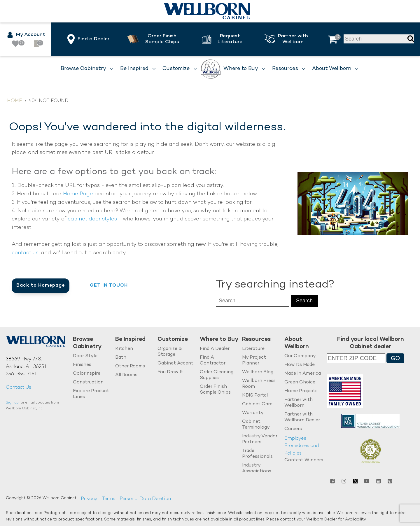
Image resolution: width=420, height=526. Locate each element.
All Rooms (126, 375)
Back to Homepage (41, 286)
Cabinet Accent (175, 363)
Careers (293, 429)
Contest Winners (304, 460)
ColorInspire (87, 374)
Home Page (78, 194)
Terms (108, 499)
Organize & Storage (170, 352)
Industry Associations (257, 468)
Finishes (82, 365)
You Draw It (170, 372)
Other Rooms (130, 366)
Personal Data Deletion (145, 499)
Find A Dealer (215, 349)
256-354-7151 (21, 374)
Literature (253, 349)
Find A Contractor (213, 361)
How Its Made (300, 365)
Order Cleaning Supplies (217, 375)
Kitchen (124, 349)
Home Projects (301, 391)
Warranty (253, 413)
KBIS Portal (255, 396)
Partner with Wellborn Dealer (302, 417)
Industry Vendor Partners (260, 439)
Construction (88, 382)
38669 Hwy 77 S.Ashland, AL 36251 (26, 363)
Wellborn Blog (258, 372)
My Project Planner (254, 361)
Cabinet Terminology (256, 425)
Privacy (89, 499)
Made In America (303, 374)
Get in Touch (109, 286)
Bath (121, 358)
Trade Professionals (257, 454)
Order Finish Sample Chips (215, 390)
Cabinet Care (257, 404)
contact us (25, 253)
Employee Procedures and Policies (302, 446)
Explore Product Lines (91, 394)
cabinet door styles (92, 219)
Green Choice (300, 382)
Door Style (85, 356)
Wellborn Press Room (259, 384)
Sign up (12, 403)
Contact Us (19, 388)
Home (15, 101)
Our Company (300, 356)
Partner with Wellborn (299, 403)
